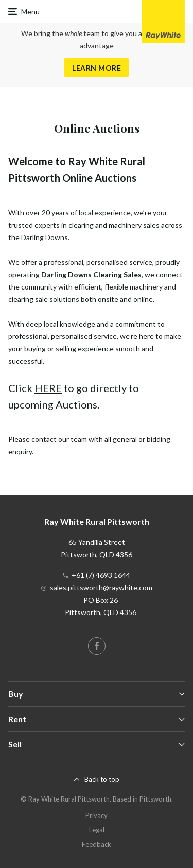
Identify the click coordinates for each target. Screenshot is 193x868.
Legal (97, 830)
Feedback (97, 844)
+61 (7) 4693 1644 (101, 575)
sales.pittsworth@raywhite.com (101, 588)
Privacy (97, 815)
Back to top (102, 779)
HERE (48, 388)
